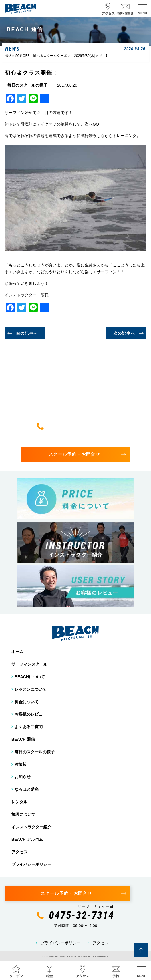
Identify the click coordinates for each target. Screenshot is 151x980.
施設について (23, 814)
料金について (27, 702)
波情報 (21, 764)
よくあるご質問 (29, 727)
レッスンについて (31, 689)
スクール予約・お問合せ (74, 454)
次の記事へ (124, 333)
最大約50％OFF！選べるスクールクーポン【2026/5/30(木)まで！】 (57, 56)
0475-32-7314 (82, 426)
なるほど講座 (27, 789)
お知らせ (23, 777)
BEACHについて (30, 677)
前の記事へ (27, 333)
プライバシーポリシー (31, 864)
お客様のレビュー (31, 714)
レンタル (19, 802)
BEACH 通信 (23, 739)
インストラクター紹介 (31, 827)
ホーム (17, 652)
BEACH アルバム (27, 839)
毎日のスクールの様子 (35, 752)
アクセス (19, 852)
